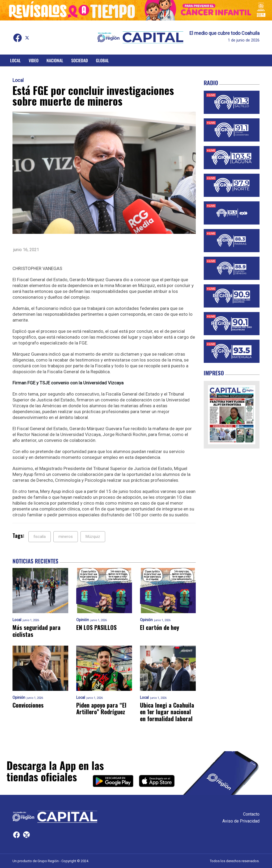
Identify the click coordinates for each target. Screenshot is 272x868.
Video (34, 60)
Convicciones (28, 705)
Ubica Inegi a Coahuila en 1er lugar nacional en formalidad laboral (167, 712)
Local (15, 60)
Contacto (251, 814)
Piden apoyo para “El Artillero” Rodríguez (101, 709)
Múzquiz (93, 537)
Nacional (55, 60)
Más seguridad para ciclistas (37, 631)
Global (102, 60)
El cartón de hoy (160, 627)
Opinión (83, 620)
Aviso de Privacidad (241, 821)
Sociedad (80, 60)
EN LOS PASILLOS (96, 627)
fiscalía (40, 537)
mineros (66, 537)
